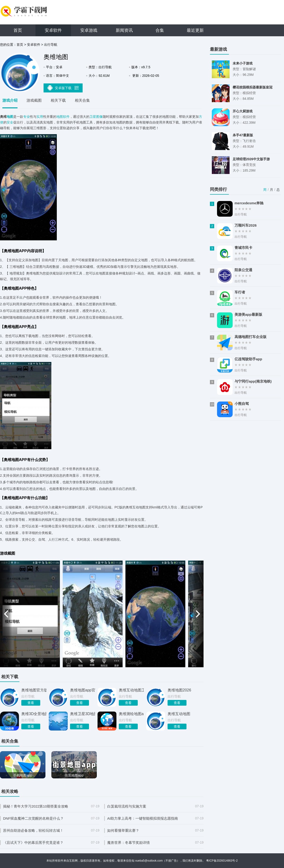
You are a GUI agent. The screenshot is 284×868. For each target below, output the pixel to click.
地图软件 (63, 117)
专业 (27, 117)
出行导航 (51, 45)
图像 (99, 117)
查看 (31, 703)
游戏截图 (34, 100)
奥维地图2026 (179, 690)
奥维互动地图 (179, 714)
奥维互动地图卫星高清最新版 (131, 690)
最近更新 (195, 30)
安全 (10, 122)
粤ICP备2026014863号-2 (222, 861)
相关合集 (82, 100)
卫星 (93, 117)
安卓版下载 (63, 88)
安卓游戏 (89, 30)
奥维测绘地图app (131, 714)
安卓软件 (53, 30)
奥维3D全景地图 (34, 714)
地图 (10, 117)
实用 (40, 117)
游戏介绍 (10, 100)
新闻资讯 (124, 30)
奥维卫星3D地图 (83, 714)
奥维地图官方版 (34, 690)
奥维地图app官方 (83, 690)
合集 (160, 30)
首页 (18, 30)
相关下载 (58, 100)
